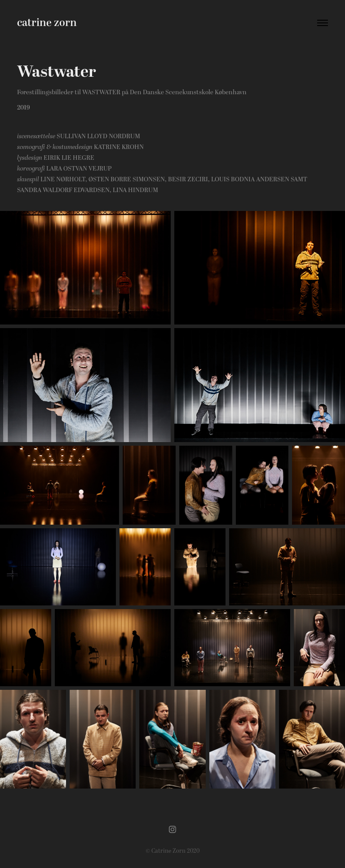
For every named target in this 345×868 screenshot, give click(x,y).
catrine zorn (47, 23)
